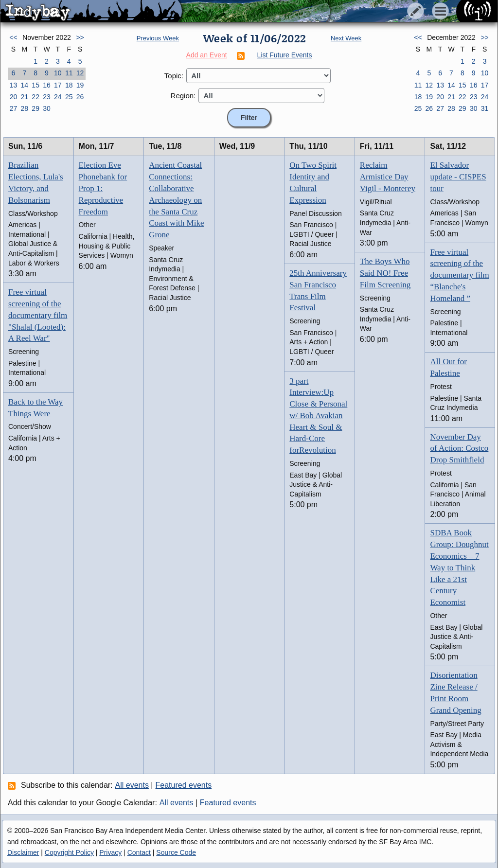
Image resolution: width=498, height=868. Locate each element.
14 (24, 85)
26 (80, 97)
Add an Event (207, 55)
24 (58, 97)
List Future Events (285, 55)
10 (58, 73)
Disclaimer (23, 852)
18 (69, 85)
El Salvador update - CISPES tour (458, 177)
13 (14, 85)
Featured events (184, 785)
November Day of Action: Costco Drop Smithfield (459, 449)
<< (13, 37)
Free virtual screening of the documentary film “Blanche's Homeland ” (459, 275)
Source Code (176, 852)
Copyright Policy (69, 852)
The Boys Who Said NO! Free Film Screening (385, 273)
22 (36, 97)
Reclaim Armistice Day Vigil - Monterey (388, 177)
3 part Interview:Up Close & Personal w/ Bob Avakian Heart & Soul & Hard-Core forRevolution (318, 416)
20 (14, 97)
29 (36, 108)
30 (47, 108)
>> (80, 37)
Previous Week (158, 38)
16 (47, 85)
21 (24, 97)
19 (80, 85)
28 (24, 108)
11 (69, 73)
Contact (139, 852)
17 (58, 85)
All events (132, 785)
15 (36, 85)
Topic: (174, 76)
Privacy (110, 852)
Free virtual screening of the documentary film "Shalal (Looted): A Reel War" (38, 315)
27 (14, 108)
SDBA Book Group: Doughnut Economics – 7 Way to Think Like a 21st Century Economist (459, 567)
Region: (183, 96)
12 (80, 73)
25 (69, 97)
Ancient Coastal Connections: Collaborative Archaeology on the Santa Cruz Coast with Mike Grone (176, 200)
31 (485, 108)
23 (47, 97)
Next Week (346, 38)
